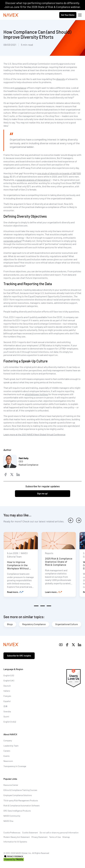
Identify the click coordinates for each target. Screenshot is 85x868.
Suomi (6, 716)
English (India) (10, 722)
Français (7, 696)
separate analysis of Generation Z (34, 180)
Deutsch (7, 686)
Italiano (7, 691)
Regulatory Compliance (34, 624)
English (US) (9, 675)
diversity (61, 79)
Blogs (10, 624)
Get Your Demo (68, 15)
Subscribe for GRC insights (19, 656)
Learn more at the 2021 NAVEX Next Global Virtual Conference (34, 434)
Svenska (7, 711)
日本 (5, 706)
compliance (20, 88)
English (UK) (9, 681)
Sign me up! (42, 494)
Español (7, 701)
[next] (79, 520)
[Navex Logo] (11, 15)
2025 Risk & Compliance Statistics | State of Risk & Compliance (59, 562)
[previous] (71, 520)
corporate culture (12, 241)
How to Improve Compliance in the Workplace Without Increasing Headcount (20, 567)
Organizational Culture (67, 624)
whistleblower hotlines (36, 394)
